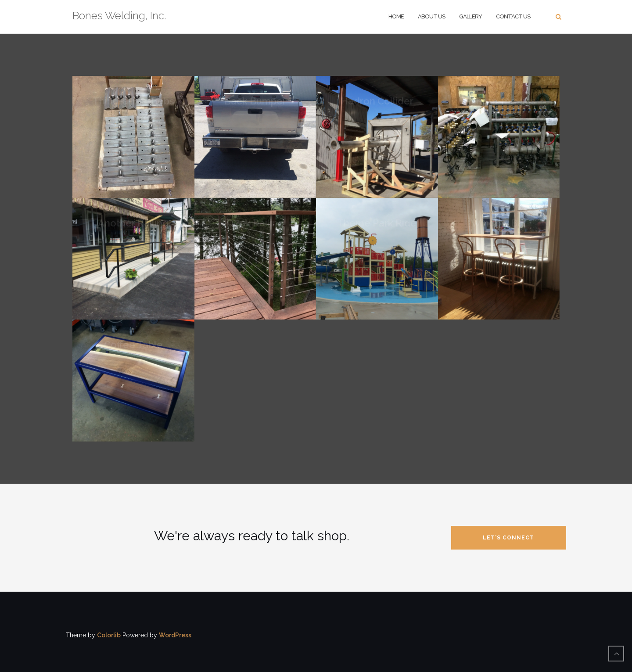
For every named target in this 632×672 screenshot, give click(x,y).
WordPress (175, 635)
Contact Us (513, 16)
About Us (431, 16)
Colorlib (109, 635)
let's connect (508, 538)
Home (396, 16)
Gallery (470, 16)
